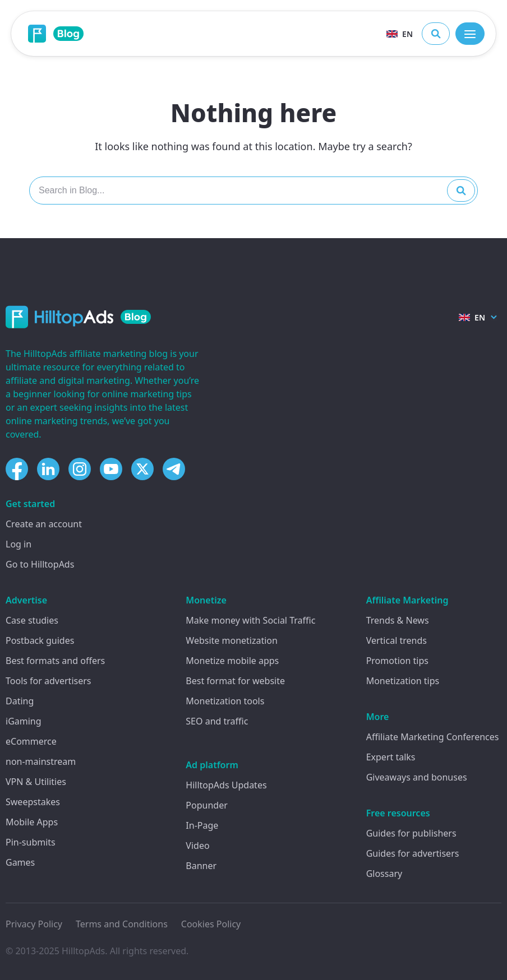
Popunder (206, 805)
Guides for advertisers (413, 853)
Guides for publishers (411, 833)
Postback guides (40, 640)
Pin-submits (31, 842)
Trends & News (398, 620)
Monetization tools (225, 701)
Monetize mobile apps (232, 661)
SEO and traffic (217, 721)
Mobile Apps (32, 822)
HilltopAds (83, 951)
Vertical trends (397, 640)
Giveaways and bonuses (417, 777)
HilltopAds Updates (226, 785)
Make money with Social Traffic (250, 620)
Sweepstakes (33, 802)
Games (20, 862)
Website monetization (232, 640)
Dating (20, 701)
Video (197, 846)
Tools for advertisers (48, 681)
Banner (201, 866)
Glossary (384, 874)
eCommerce (31, 741)
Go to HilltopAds (40, 564)
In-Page (202, 825)
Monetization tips (403, 681)
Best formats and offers (55, 661)
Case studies (32, 620)
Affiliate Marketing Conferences (433, 737)
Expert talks (391, 757)
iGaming (24, 721)
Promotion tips (397, 661)
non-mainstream (41, 761)
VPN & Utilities (36, 782)
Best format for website (235, 681)
